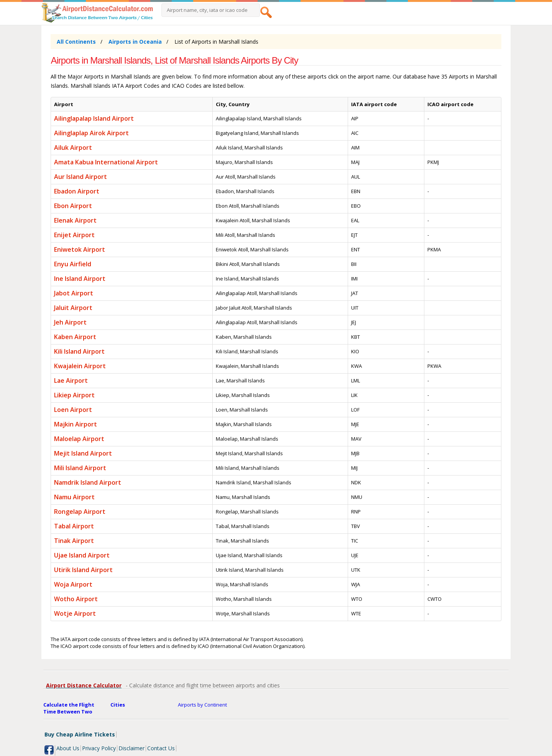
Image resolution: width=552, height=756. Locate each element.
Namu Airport (74, 497)
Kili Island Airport (79, 351)
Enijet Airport (74, 235)
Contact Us (161, 748)
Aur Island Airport (80, 177)
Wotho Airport (76, 599)
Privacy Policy (99, 748)
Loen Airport (73, 410)
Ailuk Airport (73, 148)
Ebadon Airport (77, 191)
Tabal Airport (74, 526)
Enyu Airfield (73, 264)
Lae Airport (71, 380)
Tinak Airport (74, 541)
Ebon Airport (73, 206)
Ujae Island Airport (82, 555)
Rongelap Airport (80, 512)
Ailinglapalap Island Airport (94, 118)
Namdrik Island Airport (88, 482)
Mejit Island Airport (83, 453)
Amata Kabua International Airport (106, 162)
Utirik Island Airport (83, 570)
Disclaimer (131, 748)
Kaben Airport (75, 337)
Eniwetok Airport (80, 249)
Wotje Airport (75, 613)
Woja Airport (73, 584)
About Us (68, 748)
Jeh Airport (70, 322)
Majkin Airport (76, 424)
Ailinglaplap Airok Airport (91, 133)
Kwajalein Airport (80, 366)
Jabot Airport (74, 293)
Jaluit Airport (73, 308)
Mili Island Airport (80, 468)
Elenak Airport (75, 220)
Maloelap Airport (79, 439)
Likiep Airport (74, 395)
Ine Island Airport (80, 279)
